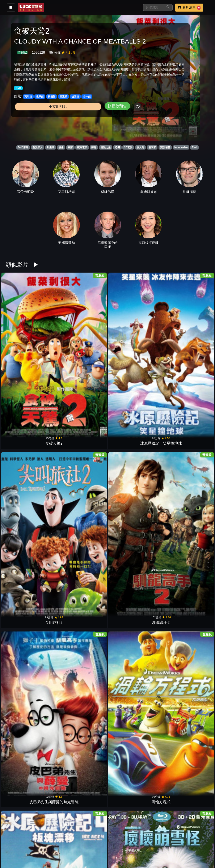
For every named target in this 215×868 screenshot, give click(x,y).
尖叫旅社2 (90, 322)
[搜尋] (153, 8)
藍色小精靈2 (90, 569)
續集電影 (82, 147)
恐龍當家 (160, 445)
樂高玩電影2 (90, 692)
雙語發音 (165, 147)
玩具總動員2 (125, 507)
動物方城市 (20, 754)
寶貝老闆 (90, 815)
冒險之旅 (106, 147)
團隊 (70, 147)
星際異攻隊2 (195, 754)
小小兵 (20, 507)
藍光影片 (38, 147)
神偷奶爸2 (125, 569)
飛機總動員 (20, 569)
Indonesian (181, 147)
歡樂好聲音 (125, 815)
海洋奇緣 (195, 384)
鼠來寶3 (55, 631)
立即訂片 (37, 125)
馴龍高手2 (125, 322)
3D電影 (128, 147)
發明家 (152, 147)
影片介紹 (102, 843)
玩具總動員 (160, 507)
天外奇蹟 (20, 445)
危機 (117, 147)
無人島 (140, 147)
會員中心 (144, 852)
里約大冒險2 (195, 507)
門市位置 (144, 843)
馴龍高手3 (90, 384)
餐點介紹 (123, 843)
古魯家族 (160, 569)
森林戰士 (195, 569)
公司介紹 (123, 852)
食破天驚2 (20, 322)
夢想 (94, 147)
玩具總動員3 (90, 445)
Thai (195, 147)
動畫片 (51, 147)
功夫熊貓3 (125, 445)
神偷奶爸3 (125, 384)
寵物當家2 (55, 692)
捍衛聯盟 (195, 445)
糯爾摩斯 (55, 754)
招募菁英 (102, 852)
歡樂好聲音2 (160, 631)
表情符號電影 (160, 754)
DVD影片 (23, 147)
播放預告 (76, 125)
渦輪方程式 (195, 322)
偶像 (61, 147)
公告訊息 (164, 843)
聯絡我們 (185, 843)
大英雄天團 (90, 507)
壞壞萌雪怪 (55, 384)
